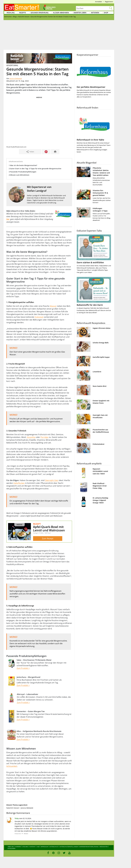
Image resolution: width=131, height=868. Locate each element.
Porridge (44, 437)
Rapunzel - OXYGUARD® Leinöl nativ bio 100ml (100, 471)
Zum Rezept (48, 538)
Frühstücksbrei (99, 444)
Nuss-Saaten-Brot (100, 386)
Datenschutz (54, 846)
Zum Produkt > (23, 668)
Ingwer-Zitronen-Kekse (102, 328)
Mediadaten (104, 846)
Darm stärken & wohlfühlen (90, 262)
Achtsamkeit (12, 766)
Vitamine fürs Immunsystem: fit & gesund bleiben (100, 193)
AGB (38, 846)
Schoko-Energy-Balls (101, 343)
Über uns (11, 846)
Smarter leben (80, 13)
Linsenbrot (97, 372)
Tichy (17, 818)
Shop (106, 13)
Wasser (53, 306)
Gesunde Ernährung (40, 13)
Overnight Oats (52, 480)
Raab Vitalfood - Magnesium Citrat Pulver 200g (100, 486)
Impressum (44, 846)
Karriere (18, 846)
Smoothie (31, 437)
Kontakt (32, 846)
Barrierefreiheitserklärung (89, 846)
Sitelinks (25, 846)
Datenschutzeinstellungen (69, 846)
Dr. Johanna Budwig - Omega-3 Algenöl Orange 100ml (101, 500)
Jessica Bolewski (16, 78)
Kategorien (11, 848)
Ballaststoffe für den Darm (90, 305)
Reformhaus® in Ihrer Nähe (90, 140)
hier (8, 219)
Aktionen (95, 13)
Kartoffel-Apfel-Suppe (101, 357)
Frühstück (39, 317)
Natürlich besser (13, 808)
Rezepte (23, 13)
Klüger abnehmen (61, 13)
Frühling (11, 13)
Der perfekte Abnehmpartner (91, 87)
